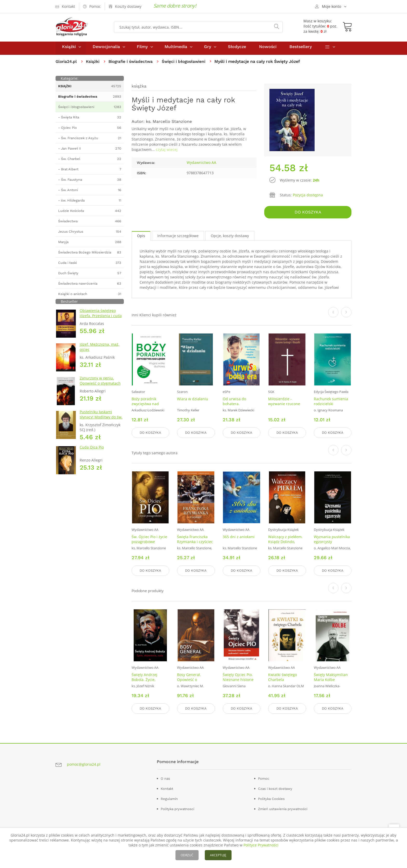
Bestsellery (301, 49)
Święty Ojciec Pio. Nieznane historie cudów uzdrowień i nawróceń (239, 682)
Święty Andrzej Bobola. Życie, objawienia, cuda (146, 680)
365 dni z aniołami (239, 538)
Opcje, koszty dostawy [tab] (230, 237)
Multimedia (176, 49)
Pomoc (264, 778)
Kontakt (167, 788)
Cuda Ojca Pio (92, 449)
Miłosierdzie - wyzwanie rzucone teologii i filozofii (284, 405)
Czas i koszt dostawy (275, 788)
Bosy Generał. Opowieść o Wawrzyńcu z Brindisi (196, 680)
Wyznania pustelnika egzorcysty (332, 540)
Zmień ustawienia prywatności (283, 808)
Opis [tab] (141, 237)
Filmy (142, 49)
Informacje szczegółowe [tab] (178, 237)
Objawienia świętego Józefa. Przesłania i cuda (101, 315)
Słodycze (237, 49)
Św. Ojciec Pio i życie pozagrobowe (149, 540)
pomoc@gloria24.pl (84, 764)
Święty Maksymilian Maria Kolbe (331, 677)
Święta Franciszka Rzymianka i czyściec (195, 540)
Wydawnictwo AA (201, 165)
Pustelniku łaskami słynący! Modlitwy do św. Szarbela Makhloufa (101, 419)
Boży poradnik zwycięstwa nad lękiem (145, 405)
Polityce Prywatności (261, 845)
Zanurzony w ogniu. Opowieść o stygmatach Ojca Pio (100, 386)
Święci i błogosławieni (187, 64)
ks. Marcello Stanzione (169, 124)
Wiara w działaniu (193, 400)
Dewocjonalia (106, 49)
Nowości (268, 49)
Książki (69, 49)
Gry (208, 49)
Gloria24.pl (67, 64)
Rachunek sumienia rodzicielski (331, 403)
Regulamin (169, 798)
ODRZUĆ (187, 855)
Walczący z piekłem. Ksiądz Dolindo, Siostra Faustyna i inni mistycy (285, 545)
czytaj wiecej (167, 152)
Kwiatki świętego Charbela (283, 677)
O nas (165, 778)
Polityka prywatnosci (177, 808)
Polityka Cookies (271, 798)
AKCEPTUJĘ (218, 855)
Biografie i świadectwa (133, 64)
